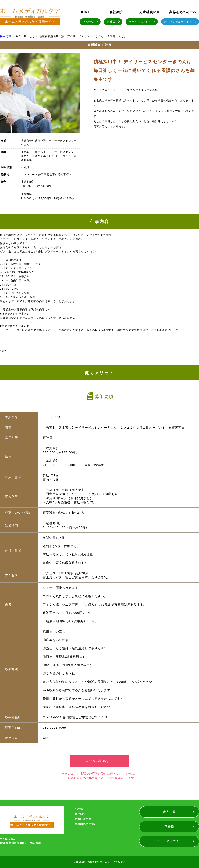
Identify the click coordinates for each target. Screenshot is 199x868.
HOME (85, 12)
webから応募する (100, 761)
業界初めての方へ (183, 12)
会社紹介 (116, 12)
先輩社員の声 (150, 12)
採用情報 (6, 36)
